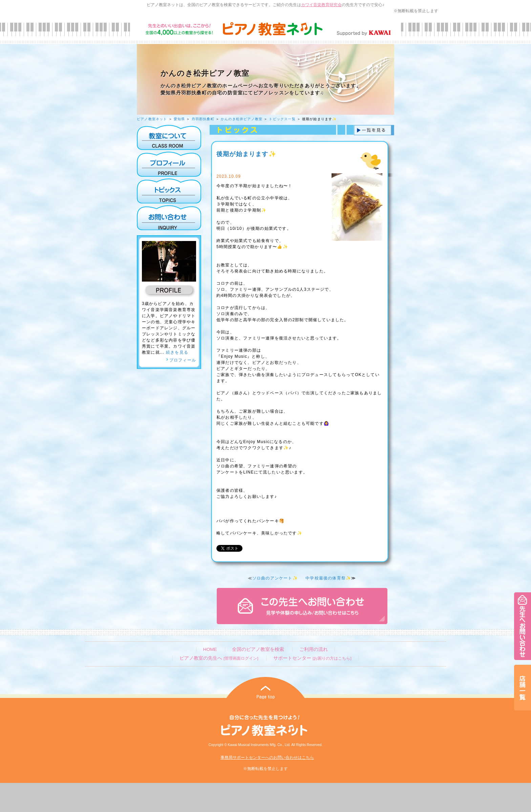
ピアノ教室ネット (152, 119)
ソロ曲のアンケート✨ (275, 578)
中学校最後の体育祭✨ (328, 578)
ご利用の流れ (314, 649)
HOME (210, 649)
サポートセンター (312, 658)
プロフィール (181, 360)
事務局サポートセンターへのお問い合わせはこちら (267, 758)
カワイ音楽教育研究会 (321, 5)
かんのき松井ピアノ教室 (242, 119)
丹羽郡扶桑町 (203, 119)
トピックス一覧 (282, 119)
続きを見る (177, 352)
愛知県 (179, 119)
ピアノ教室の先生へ (219, 658)
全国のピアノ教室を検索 (258, 649)
